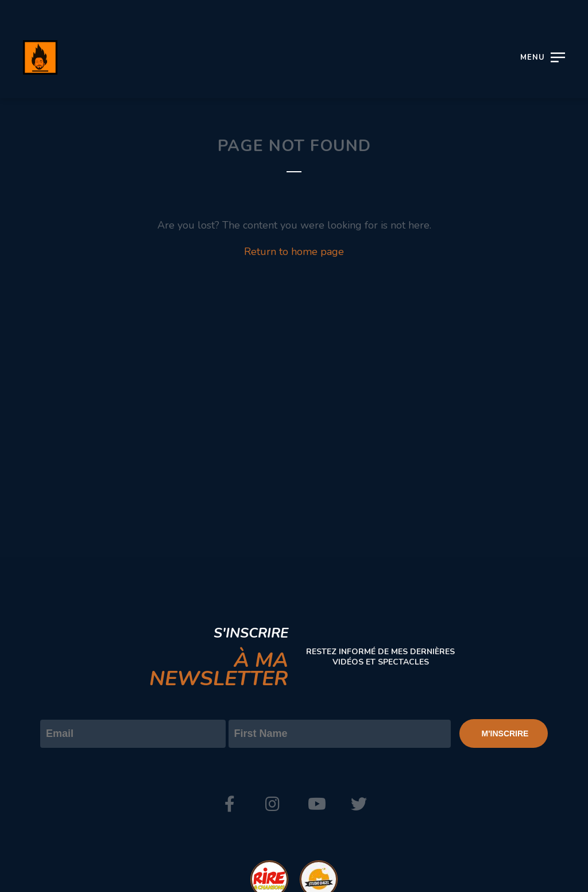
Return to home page (294, 252)
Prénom (247, 710)
